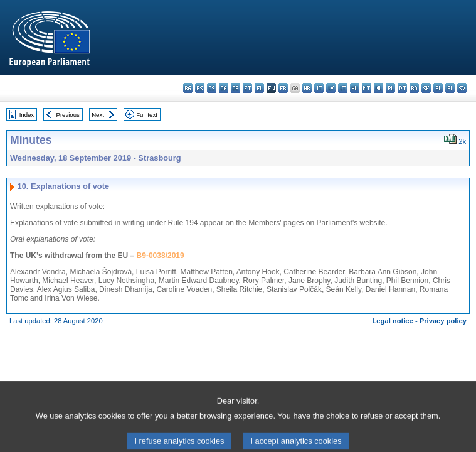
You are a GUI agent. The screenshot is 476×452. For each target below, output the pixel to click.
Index (27, 115)
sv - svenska (462, 88)
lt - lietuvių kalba (343, 88)
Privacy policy (443, 321)
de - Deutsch (235, 88)
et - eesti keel (247, 88)
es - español (200, 88)
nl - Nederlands (378, 88)
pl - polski (390, 88)
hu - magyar (355, 88)
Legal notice (393, 321)
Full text (147, 115)
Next (98, 115)
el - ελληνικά (259, 88)
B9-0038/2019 (161, 256)
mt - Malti (367, 88)
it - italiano (319, 88)
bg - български (188, 88)
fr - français (283, 88)
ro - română (414, 88)
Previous (68, 115)
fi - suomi (450, 88)
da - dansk (224, 88)
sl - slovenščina (438, 88)
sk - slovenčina (426, 88)
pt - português (402, 88)
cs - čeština (212, 88)
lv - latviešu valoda (331, 88)
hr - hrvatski (307, 88)
